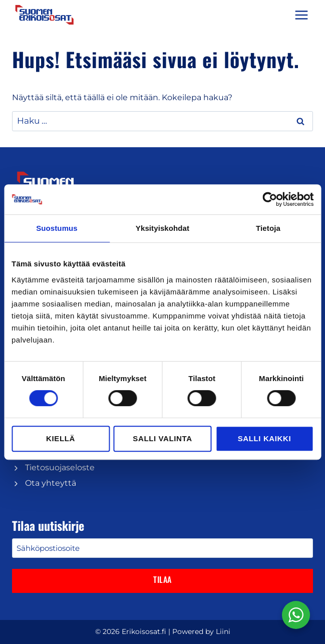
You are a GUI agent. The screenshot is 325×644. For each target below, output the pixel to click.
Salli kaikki (265, 438)
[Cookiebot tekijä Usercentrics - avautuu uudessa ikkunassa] (270, 199)
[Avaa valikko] (301, 15)
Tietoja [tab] (268, 228)
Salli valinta (162, 438)
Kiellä (61, 438)
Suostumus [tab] (57, 228)
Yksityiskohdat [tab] (162, 228)
